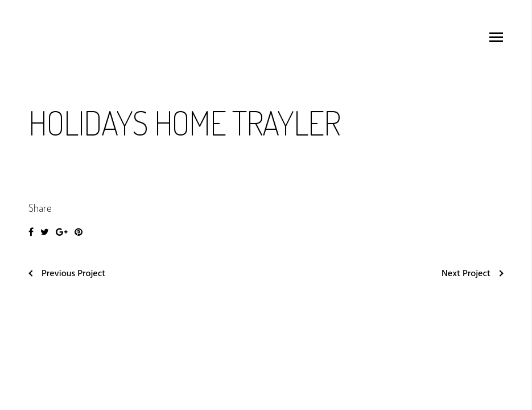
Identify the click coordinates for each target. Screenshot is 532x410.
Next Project (473, 274)
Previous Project (67, 274)
